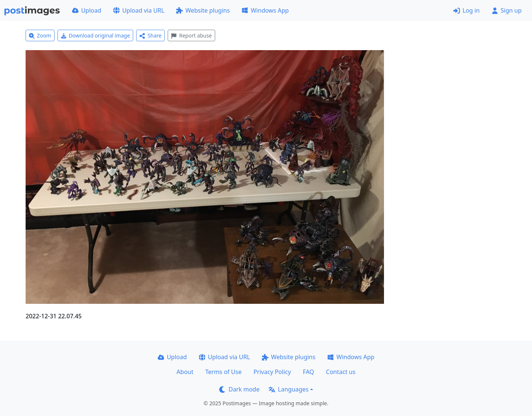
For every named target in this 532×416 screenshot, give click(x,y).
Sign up (507, 10)
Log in (467, 10)
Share (150, 35)
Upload (87, 10)
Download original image (96, 35)
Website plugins (203, 10)
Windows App (265, 10)
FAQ (308, 372)
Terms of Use (223, 372)
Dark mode (239, 389)
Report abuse (191, 35)
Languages (288, 389)
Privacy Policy (272, 372)
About (185, 372)
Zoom (40, 35)
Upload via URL (139, 10)
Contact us (341, 372)
